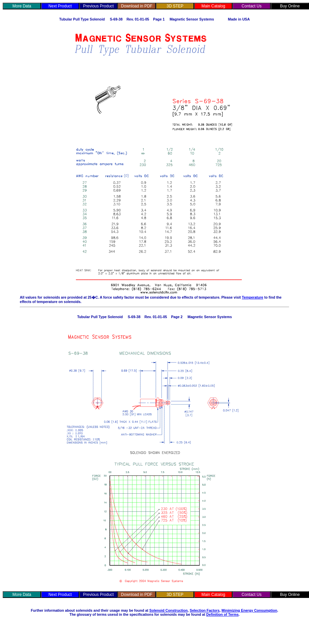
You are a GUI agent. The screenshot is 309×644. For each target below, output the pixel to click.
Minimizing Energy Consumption (250, 610)
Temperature (253, 297)
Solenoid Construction (169, 610)
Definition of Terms (222, 614)
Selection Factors (205, 610)
